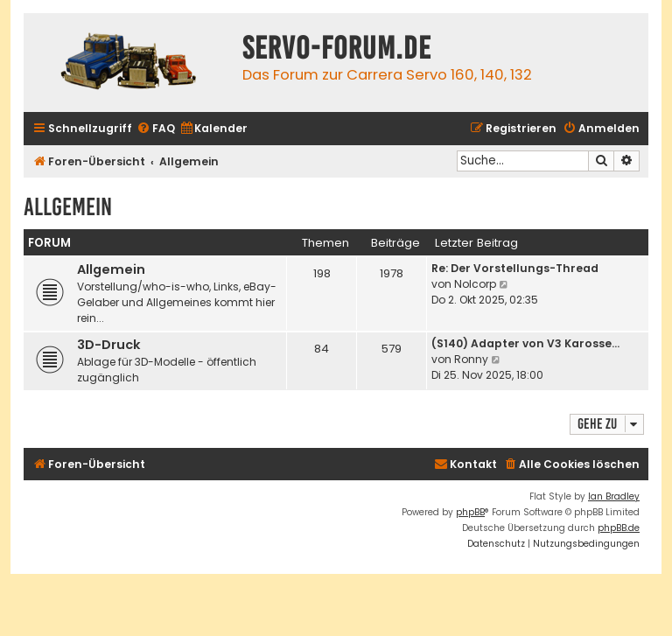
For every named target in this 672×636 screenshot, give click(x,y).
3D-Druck (109, 345)
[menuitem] (156, 129)
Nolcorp (475, 284)
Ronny (471, 359)
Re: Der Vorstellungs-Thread (515, 268)
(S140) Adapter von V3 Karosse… (525, 343)
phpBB (470, 512)
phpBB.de (619, 528)
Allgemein (68, 207)
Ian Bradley (614, 496)
